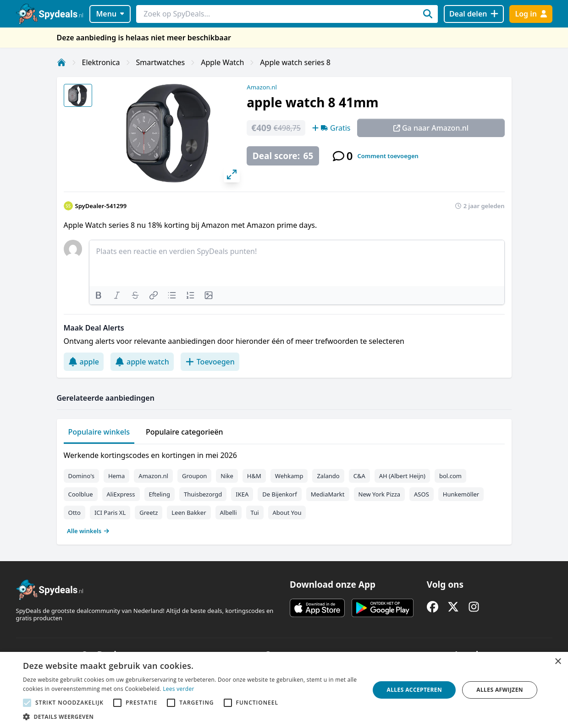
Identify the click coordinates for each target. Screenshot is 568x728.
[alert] (284, 690)
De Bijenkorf (279, 494)
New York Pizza (380, 494)
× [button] (558, 662)
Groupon (194, 476)
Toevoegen (210, 362)
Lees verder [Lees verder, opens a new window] (179, 689)
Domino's (81, 476)
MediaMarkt (328, 494)
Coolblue (81, 494)
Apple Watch (222, 62)
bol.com (450, 476)
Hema (116, 476)
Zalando (328, 476)
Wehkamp (289, 476)
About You (287, 513)
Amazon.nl (262, 87)
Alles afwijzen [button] (500, 690)
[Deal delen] (474, 14)
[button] (191, 717)
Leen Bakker (189, 513)
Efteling (160, 494)
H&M (254, 476)
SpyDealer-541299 (101, 206)
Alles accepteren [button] (415, 690)
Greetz (149, 513)
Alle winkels (88, 531)
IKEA (242, 494)
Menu (110, 14)
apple (84, 362)
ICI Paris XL (110, 513)
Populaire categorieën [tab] (185, 432)
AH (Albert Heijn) (402, 476)
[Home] (61, 62)
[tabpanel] (284, 491)
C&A (359, 476)
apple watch (142, 362)
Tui (255, 513)
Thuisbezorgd (203, 494)
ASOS (422, 494)
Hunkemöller (461, 494)
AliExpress (121, 494)
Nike (227, 476)
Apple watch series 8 (295, 62)
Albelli (229, 513)
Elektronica (101, 62)
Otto (74, 513)
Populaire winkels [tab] (99, 432)
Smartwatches (161, 62)
